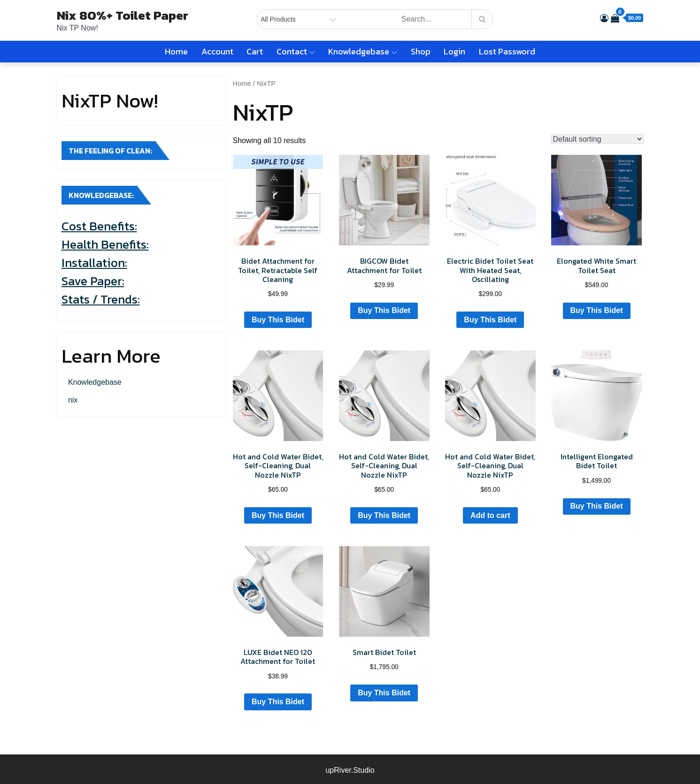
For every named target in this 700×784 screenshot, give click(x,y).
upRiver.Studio (350, 770)
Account (217, 51)
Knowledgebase (363, 51)
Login (454, 51)
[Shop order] (597, 139)
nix (73, 400)
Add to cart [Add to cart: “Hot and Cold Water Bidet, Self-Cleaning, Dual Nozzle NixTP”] (490, 515)
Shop (421, 51)
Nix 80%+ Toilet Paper (123, 15)
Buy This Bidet (278, 320)
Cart (255, 51)
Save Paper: (93, 281)
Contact (296, 51)
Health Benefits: (105, 244)
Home (176, 51)
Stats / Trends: (101, 299)
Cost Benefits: (99, 226)
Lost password (507, 51)
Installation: (94, 263)
